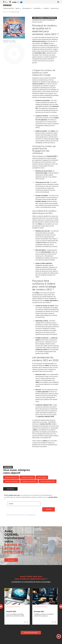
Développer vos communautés (29, 481)
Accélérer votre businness (11, 477)
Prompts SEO (39, 612)
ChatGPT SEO (11, 612)
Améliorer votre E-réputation (11, 481)
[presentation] (19, 512)
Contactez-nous (10, 489)
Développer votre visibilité (27, 477)
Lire (26, 622)
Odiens (4, 12)
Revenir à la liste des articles (31, 633)
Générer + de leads (42, 477)
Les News (9, 12)
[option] (17, 606)
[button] (59, 636)
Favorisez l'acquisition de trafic (48, 481)
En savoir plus (11, 560)
